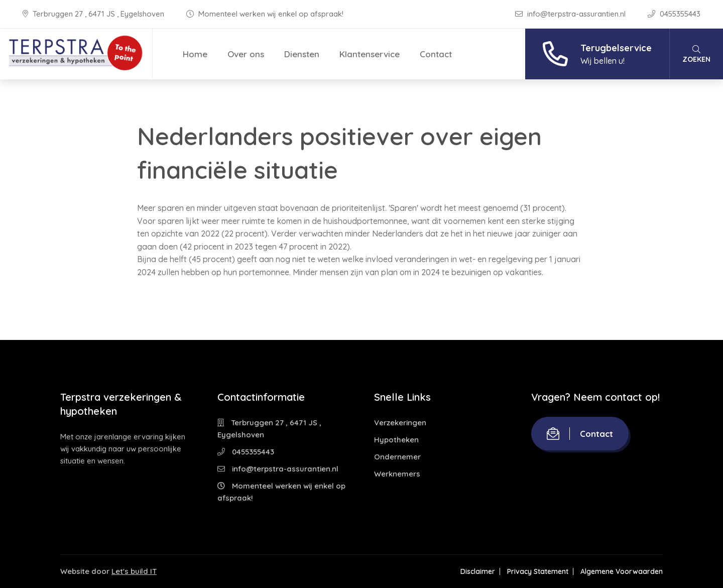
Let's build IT (134, 571)
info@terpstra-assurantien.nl (571, 14)
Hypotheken (396, 440)
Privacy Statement (538, 571)
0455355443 (674, 14)
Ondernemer (397, 457)
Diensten (302, 54)
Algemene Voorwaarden (622, 571)
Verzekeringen (400, 423)
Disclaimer (478, 571)
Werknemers (397, 474)
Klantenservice (370, 54)
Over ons (246, 54)
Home (195, 54)
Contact (436, 54)
